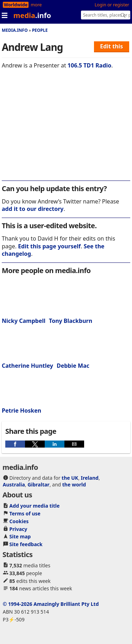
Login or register (112, 5)
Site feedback (26, 544)
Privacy (18, 529)
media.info (15, 30)
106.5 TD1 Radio (90, 65)
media (32, 15)
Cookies (19, 521)
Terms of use (25, 513)
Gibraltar (38, 485)
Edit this (111, 46)
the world (74, 485)
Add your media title (35, 506)
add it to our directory (33, 209)
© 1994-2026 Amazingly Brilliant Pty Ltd (51, 604)
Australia (14, 485)
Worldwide (16, 5)
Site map (20, 536)
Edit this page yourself (49, 246)
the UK (70, 478)
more (36, 5)
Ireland (90, 478)
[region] (66, 130)
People (40, 30)
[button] (15, 444)
